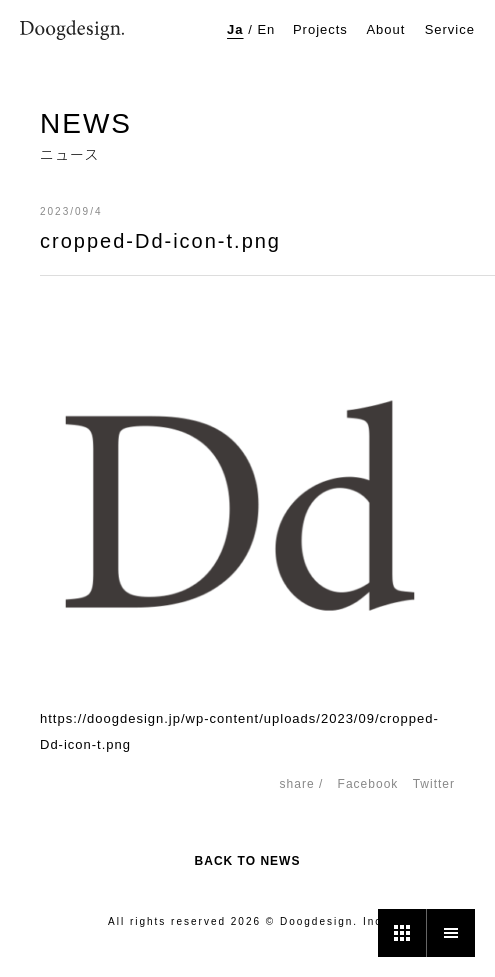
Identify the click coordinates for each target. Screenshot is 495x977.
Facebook (368, 784)
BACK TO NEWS (248, 861)
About (385, 29)
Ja (235, 29)
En (266, 29)
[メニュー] (451, 933)
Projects (320, 29)
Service (450, 29)
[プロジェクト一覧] (402, 933)
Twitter (434, 784)
